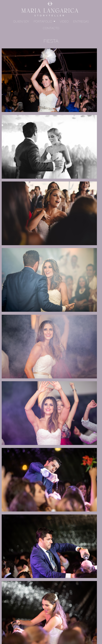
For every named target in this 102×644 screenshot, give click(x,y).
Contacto (51, 28)
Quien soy (21, 21)
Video (64, 21)
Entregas (81, 21)
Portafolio (43, 21)
